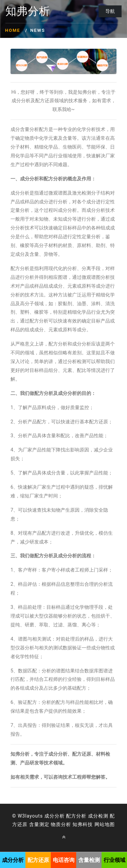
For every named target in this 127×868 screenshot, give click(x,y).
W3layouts (30, 816)
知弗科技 (83, 824)
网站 (100, 824)
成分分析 (55, 816)
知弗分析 (28, 12)
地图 (110, 824)
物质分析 (61, 824)
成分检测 (98, 816)
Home (13, 30)
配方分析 (76, 816)
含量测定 (39, 824)
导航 (110, 11)
